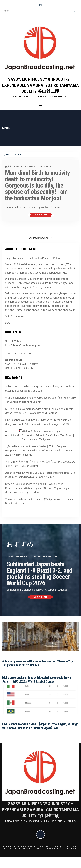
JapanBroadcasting (24, 167)
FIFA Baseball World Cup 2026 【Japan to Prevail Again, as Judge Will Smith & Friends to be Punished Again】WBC (38, 422)
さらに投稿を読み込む (41, 238)
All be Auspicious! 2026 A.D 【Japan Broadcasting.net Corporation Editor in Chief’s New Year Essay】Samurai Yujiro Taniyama (40, 435)
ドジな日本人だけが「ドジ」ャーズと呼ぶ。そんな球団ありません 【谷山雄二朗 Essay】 (40, 464)
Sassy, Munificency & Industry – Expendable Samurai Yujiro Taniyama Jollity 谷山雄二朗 (41, 85)
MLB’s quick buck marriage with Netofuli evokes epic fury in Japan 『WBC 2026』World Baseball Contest (39, 411)
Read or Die (40, 215)
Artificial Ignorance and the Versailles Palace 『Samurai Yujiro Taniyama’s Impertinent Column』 (40, 400)
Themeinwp (69, 849)
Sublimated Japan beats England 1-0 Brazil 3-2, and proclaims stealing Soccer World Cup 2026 (40, 389)
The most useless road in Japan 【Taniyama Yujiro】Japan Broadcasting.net (39, 501)
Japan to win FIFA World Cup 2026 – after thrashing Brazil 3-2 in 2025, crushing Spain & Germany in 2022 (40, 475)
